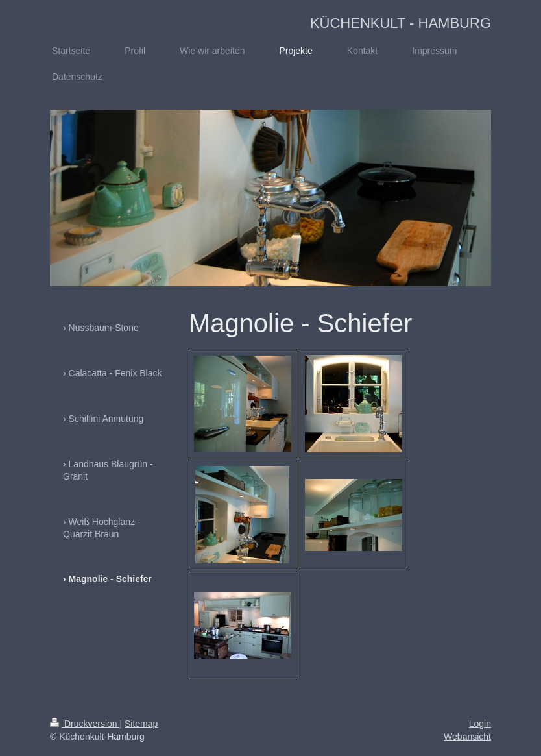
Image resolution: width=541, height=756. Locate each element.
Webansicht (467, 737)
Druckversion (85, 724)
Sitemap (141, 724)
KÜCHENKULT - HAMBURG (401, 23)
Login (480, 724)
